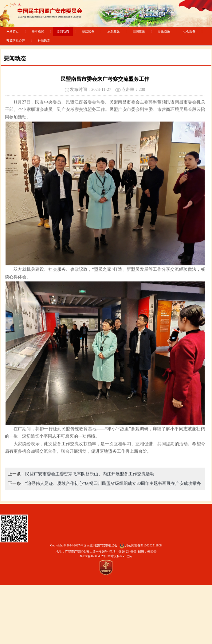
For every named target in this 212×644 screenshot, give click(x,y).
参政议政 (164, 31)
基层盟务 (88, 31)
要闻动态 (63, 31)
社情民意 (44, 41)
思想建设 (114, 31)
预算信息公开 (16, 41)
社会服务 (189, 31)
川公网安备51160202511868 (143, 545)
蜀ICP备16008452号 (93, 556)
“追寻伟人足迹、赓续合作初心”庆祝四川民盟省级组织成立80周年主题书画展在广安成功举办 (113, 497)
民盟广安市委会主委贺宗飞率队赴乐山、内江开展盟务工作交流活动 (90, 487)
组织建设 (139, 31)
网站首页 (13, 31)
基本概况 (38, 31)
